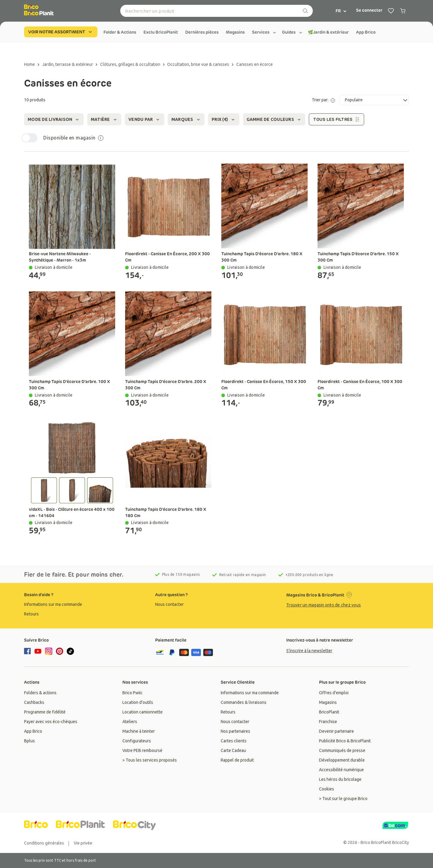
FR (341, 11)
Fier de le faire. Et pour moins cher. (74, 575)
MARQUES (186, 120)
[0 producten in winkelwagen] (403, 11)
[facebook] (28, 652)
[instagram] (49, 651)
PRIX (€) (224, 120)
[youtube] (38, 651)
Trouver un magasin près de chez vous (324, 605)
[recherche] (306, 11)
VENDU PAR (144, 120)
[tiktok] (70, 651)
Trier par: (323, 100)
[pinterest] (60, 651)
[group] (120, 32)
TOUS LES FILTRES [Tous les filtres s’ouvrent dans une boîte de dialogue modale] (336, 119)
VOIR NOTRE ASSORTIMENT (61, 32)
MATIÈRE (104, 120)
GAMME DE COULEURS (274, 120)
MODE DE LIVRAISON (54, 120)
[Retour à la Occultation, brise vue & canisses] (201, 64)
